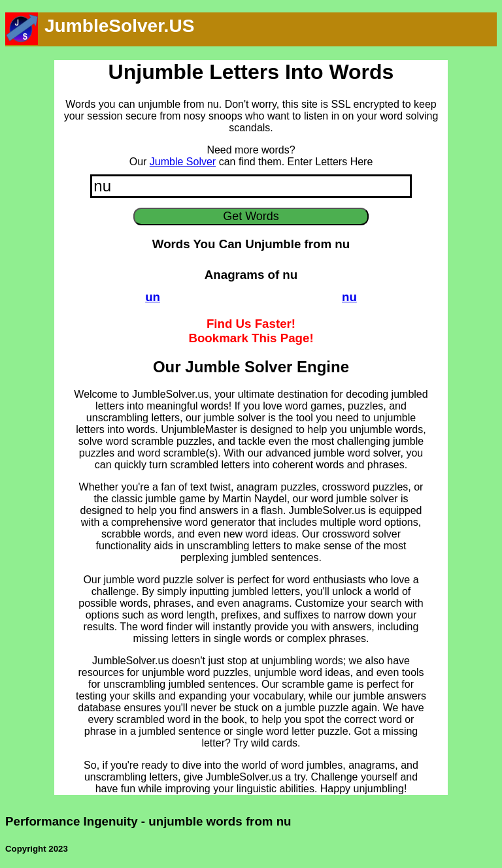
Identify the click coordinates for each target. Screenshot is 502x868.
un (153, 297)
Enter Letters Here (330, 162)
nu (349, 297)
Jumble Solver (183, 162)
